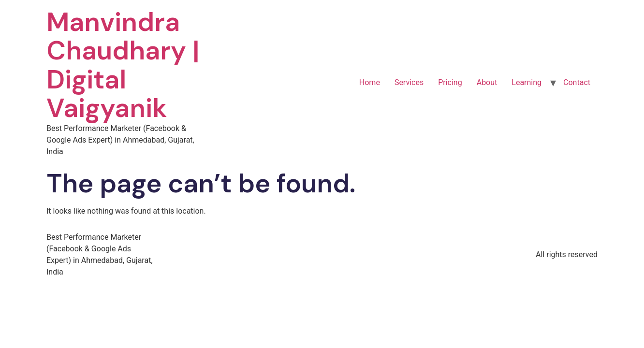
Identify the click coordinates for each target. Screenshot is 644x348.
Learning (527, 82)
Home (370, 82)
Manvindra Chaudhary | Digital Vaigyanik (123, 65)
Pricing (450, 82)
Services (409, 82)
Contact (577, 82)
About (487, 82)
